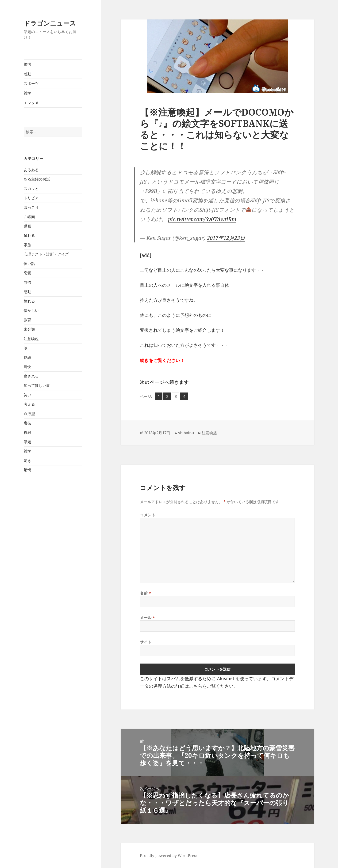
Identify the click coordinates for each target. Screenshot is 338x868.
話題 (27, 442)
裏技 (27, 423)
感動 (27, 74)
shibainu (186, 433)
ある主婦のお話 (37, 179)
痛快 (27, 367)
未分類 (29, 329)
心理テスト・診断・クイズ (46, 254)
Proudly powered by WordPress (169, 856)
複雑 (27, 432)
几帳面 (29, 217)
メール (147, 618)
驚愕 (27, 64)
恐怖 (27, 282)
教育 (27, 320)
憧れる (29, 301)
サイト (146, 642)
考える (29, 404)
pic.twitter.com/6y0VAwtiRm (202, 219)
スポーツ (31, 83)
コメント (148, 515)
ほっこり (31, 207)
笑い (27, 395)
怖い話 (29, 264)
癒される (31, 376)
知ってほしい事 (37, 385)
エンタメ (31, 103)
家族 (27, 245)
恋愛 (27, 273)
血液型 (29, 414)
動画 (27, 226)
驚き (27, 460)
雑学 (27, 93)
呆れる (29, 235)
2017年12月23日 (226, 238)
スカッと (31, 189)
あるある (31, 170)
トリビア (31, 198)
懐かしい (31, 310)
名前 (146, 593)
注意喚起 (31, 339)
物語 (27, 357)
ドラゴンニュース (50, 23)
